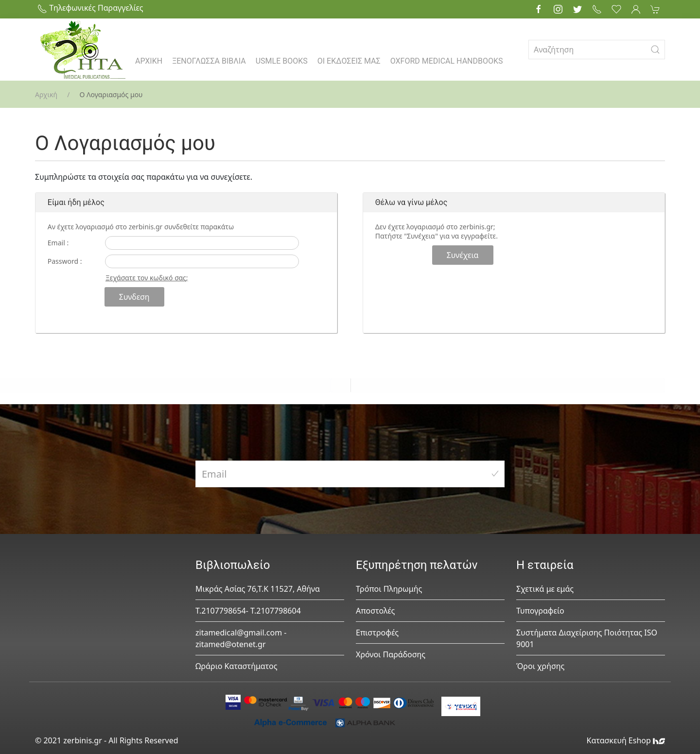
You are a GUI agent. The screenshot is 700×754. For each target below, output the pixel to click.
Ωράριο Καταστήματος (236, 666)
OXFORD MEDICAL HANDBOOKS (447, 61)
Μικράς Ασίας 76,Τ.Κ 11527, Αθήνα (258, 589)
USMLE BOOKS (282, 61)
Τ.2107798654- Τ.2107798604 (248, 611)
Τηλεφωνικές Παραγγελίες (90, 8)
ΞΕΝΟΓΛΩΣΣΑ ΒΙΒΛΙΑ (209, 61)
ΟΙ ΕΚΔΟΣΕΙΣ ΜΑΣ (349, 61)
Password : (65, 261)
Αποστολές (375, 611)
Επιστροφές (377, 633)
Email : (58, 243)
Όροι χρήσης (540, 666)
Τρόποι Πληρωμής (389, 589)
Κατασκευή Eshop (626, 740)
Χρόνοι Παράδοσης (391, 654)
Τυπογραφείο (540, 611)
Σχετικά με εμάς (545, 589)
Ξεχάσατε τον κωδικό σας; (147, 278)
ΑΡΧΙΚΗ (149, 61)
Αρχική (46, 94)
